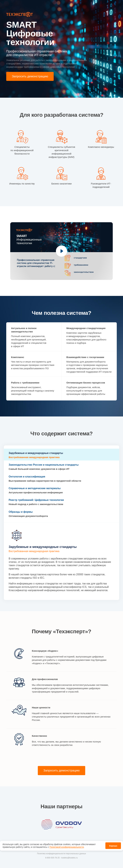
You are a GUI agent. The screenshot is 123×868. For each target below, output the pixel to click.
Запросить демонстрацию (31, 77)
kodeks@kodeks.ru (70, 858)
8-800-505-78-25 (52, 858)
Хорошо (113, 845)
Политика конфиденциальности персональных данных (61, 854)
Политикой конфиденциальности (67, 846)
